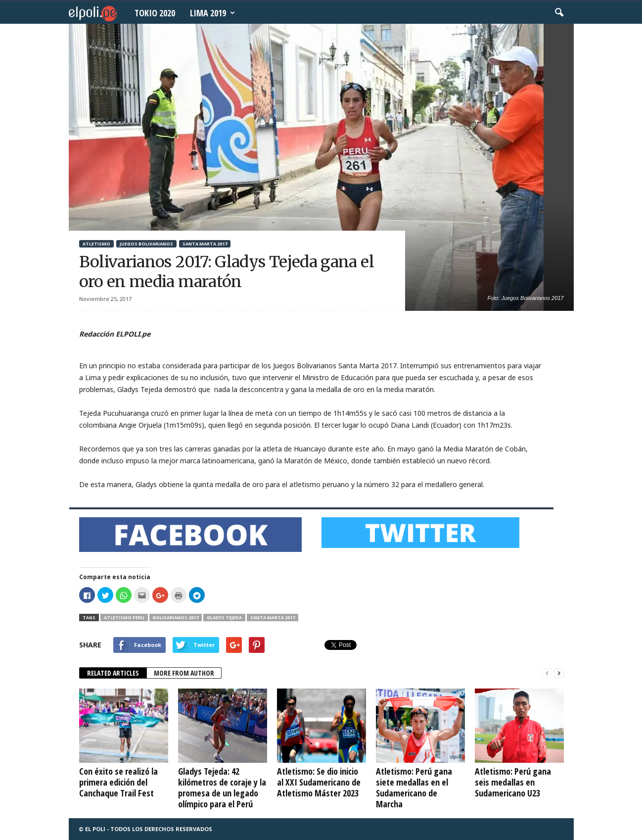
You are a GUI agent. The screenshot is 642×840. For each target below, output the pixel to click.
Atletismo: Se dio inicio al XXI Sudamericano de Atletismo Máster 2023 (319, 782)
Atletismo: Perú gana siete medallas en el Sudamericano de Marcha (414, 788)
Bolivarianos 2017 (176, 618)
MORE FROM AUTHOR (184, 673)
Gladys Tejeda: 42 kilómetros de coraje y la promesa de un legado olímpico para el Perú (222, 788)
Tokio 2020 (155, 13)
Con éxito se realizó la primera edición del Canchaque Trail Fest (118, 782)
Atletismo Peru (124, 618)
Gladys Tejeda (224, 618)
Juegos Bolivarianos (146, 244)
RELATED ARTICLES (113, 673)
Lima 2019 (212, 13)
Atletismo (96, 244)
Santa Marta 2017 (205, 244)
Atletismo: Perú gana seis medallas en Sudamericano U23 (513, 782)
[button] (559, 13)
